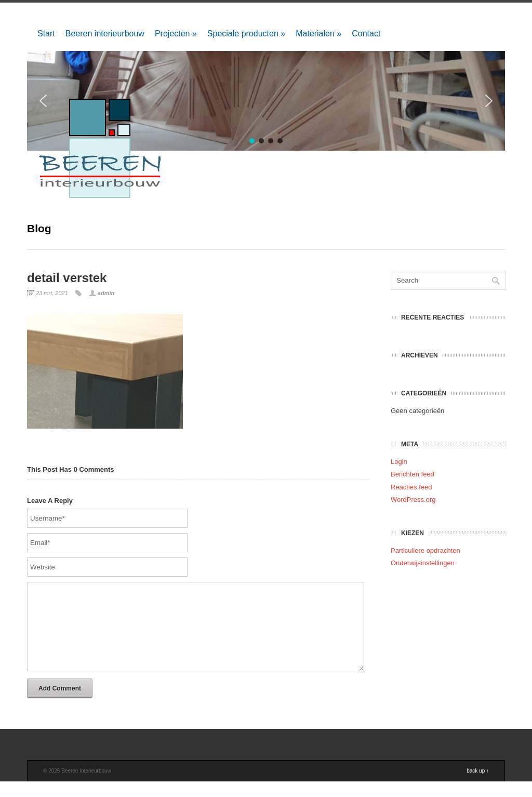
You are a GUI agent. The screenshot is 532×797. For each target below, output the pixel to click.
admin (106, 293)
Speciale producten (246, 34)
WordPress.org (413, 500)
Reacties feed (411, 487)
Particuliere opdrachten (425, 550)
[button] (489, 101)
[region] (266, 101)
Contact (366, 34)
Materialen (318, 34)
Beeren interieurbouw (105, 34)
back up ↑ (478, 786)
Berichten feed (413, 474)
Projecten (176, 34)
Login (399, 462)
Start (46, 34)
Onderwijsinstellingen (423, 563)
